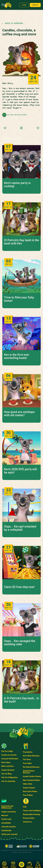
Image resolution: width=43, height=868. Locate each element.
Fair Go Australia (8, 781)
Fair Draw (27, 759)
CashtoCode (6, 831)
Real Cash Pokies (30, 791)
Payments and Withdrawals (7, 807)
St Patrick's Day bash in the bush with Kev (21, 242)
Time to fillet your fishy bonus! (19, 299)
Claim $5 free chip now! (19, 587)
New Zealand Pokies (31, 780)
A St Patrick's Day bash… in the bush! (21, 700)
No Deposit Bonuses (31, 767)
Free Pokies (28, 795)
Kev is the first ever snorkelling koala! (17, 356)
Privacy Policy (29, 818)
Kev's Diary (6, 762)
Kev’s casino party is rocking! (17, 185)
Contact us (27, 822)
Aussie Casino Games (32, 776)
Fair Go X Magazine (9, 777)
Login (24, 5)
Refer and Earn (8, 766)
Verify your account (9, 834)
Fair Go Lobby (7, 751)
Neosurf (5, 815)
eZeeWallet (6, 823)
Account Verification (10, 759)
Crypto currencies (9, 812)
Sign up (35, 5)
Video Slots (28, 784)
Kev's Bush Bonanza (31, 756)
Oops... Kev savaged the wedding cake (20, 643)
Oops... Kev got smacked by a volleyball (20, 528)
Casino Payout (29, 788)
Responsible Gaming (31, 814)
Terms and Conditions (32, 811)
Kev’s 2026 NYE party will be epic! (20, 471)
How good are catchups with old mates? (19, 414)
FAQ (25, 807)
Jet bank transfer (9, 827)
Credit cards (6, 819)
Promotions (28, 752)
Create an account (9, 755)
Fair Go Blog (6, 774)
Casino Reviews (8, 770)
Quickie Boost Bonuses (29, 772)
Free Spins (27, 763)
